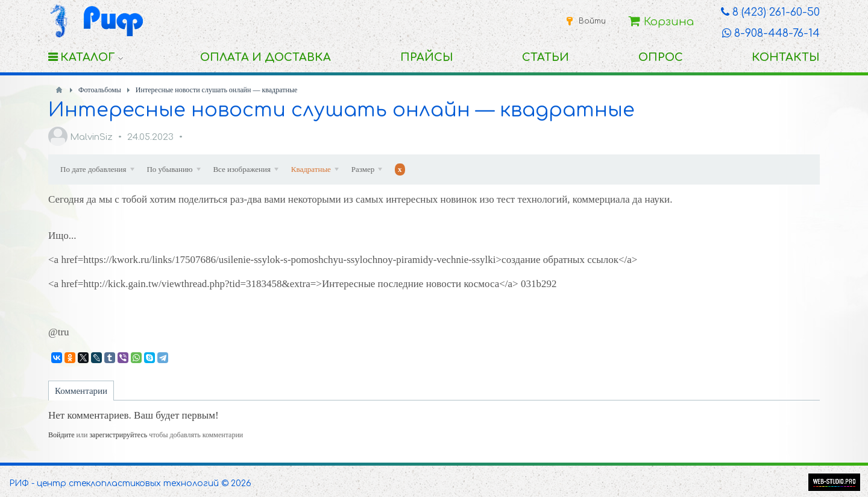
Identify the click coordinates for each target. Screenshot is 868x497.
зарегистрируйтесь (118, 435)
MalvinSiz (91, 137)
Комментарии (81, 391)
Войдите (61, 435)
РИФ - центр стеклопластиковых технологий (114, 483)
